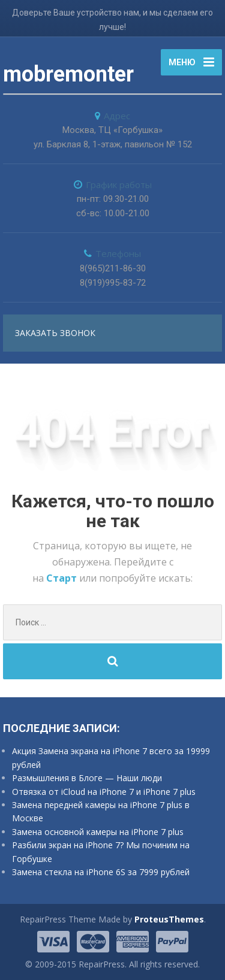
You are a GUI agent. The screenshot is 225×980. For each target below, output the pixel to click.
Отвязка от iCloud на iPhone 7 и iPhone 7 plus (104, 792)
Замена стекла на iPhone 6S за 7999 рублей (101, 872)
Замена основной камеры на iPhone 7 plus (98, 832)
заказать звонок (55, 333)
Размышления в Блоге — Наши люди (87, 778)
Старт (63, 578)
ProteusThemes (169, 919)
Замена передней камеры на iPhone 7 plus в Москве (101, 811)
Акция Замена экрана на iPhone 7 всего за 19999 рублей (111, 757)
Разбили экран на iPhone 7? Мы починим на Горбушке (101, 852)
